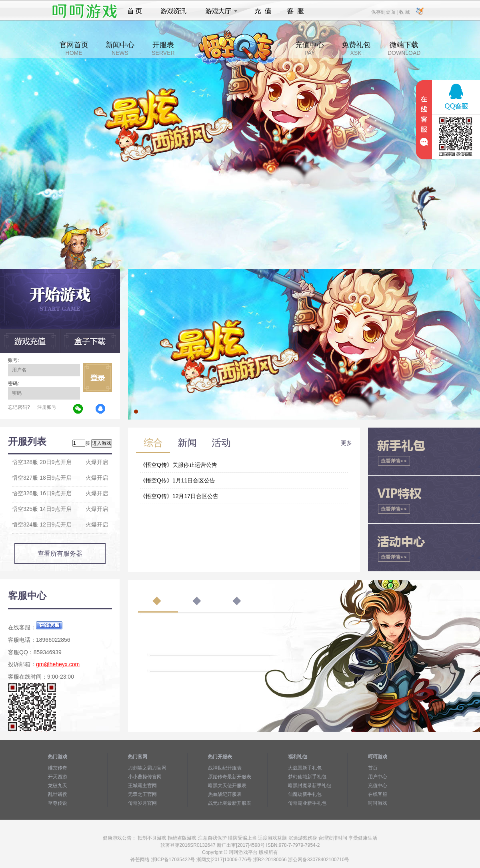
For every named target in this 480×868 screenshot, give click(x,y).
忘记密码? (19, 407)
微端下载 (404, 48)
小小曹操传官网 (145, 777)
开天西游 (58, 777)
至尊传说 (58, 803)
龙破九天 (58, 786)
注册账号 (47, 407)
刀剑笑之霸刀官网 (147, 768)
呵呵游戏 (378, 803)
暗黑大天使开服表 (227, 786)
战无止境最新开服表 (230, 803)
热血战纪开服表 (225, 794)
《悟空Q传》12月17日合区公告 (179, 496)
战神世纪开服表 (225, 768)
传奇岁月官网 (142, 803)
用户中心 (378, 777)
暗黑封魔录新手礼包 (310, 786)
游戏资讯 (174, 11)
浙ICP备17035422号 (173, 860)
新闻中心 (120, 48)
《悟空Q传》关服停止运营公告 (179, 465)
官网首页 (74, 48)
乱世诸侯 (58, 794)
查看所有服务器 (60, 554)
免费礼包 (356, 48)
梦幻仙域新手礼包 (307, 777)
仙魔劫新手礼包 (305, 794)
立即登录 (98, 378)
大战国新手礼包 (305, 768)
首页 (135, 11)
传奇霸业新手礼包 (307, 803)
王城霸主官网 (142, 786)
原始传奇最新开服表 (230, 777)
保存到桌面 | (385, 12)
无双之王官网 (142, 794)
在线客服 (378, 794)
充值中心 (310, 48)
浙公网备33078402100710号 (319, 860)
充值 (263, 11)
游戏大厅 (219, 11)
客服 (296, 11)
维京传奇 (58, 768)
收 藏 (404, 12)
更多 (346, 443)
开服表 (163, 48)
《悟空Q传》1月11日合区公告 (178, 480)
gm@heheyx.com (58, 664)
